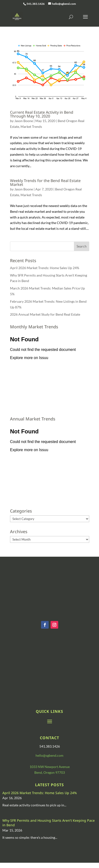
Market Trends (31, 127)
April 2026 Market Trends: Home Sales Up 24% (45, 268)
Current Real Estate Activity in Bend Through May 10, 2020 (42, 114)
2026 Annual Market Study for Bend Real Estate (45, 314)
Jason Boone (24, 121)
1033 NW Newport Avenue (50, 767)
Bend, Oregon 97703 (50, 772)
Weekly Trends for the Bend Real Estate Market (45, 183)
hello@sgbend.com (49, 755)
